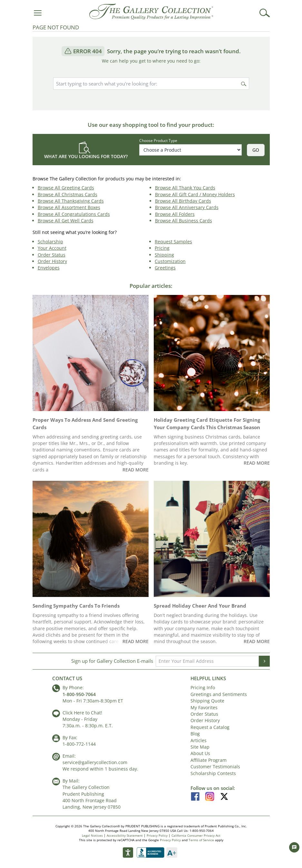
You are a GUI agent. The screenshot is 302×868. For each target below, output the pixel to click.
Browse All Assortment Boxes (69, 207)
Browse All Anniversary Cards (187, 207)
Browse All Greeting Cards (66, 188)
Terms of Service (201, 840)
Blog (195, 734)
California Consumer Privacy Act (196, 835)
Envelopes (49, 268)
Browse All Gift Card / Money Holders (195, 194)
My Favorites (204, 707)
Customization (170, 261)
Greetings (165, 268)
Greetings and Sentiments (219, 694)
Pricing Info (203, 687)
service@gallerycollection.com (95, 762)
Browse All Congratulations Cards (74, 214)
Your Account (52, 248)
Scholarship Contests (213, 773)
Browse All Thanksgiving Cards (71, 201)
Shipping (164, 255)
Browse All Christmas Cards (68, 194)
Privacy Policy (157, 835)
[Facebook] (198, 796)
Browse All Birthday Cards (183, 201)
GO (256, 150)
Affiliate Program (209, 760)
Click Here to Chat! (82, 713)
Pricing (162, 248)
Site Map (200, 747)
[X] (224, 796)
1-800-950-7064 (79, 694)
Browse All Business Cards (184, 221)
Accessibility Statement (125, 835)
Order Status (52, 255)
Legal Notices (92, 835)
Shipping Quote (207, 701)
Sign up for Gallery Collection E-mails (112, 661)
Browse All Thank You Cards (185, 188)
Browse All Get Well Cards (66, 221)
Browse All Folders (175, 214)
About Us (200, 753)
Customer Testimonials (215, 767)
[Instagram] (212, 796)
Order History (52, 261)
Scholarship (50, 242)
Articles (199, 740)
